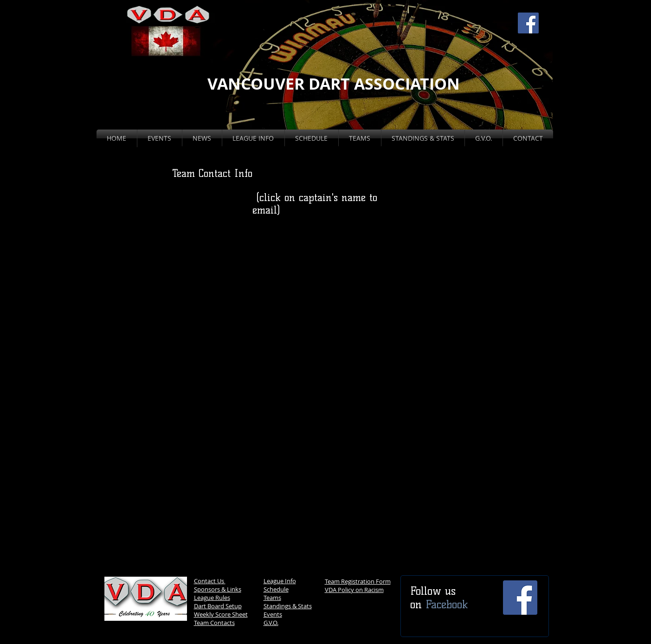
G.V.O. (271, 623)
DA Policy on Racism (356, 590)
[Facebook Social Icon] (528, 23)
